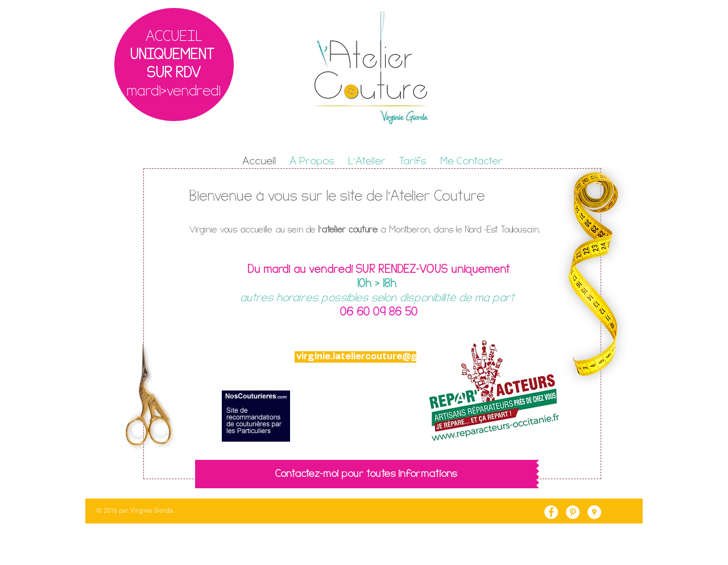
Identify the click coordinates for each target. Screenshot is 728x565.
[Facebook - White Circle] (551, 512)
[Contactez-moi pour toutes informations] (366, 474)
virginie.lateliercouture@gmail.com (378, 356)
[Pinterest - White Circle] (573, 512)
